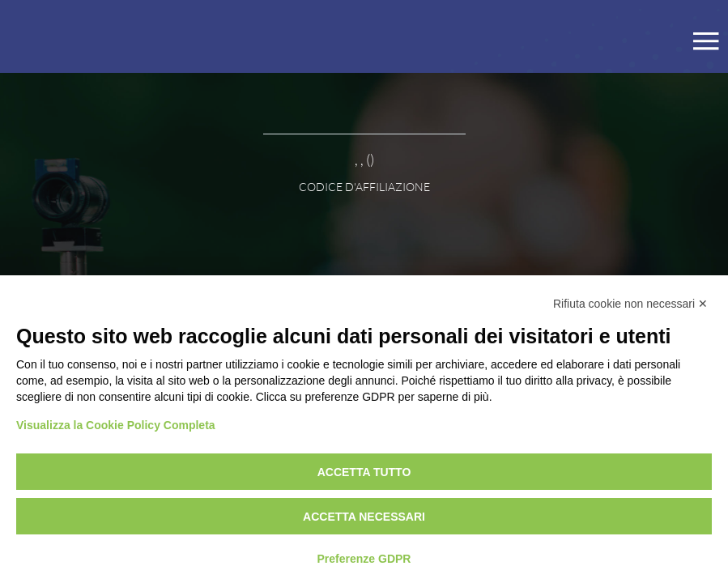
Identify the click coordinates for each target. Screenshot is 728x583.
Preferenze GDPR (364, 559)
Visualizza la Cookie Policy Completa (116, 425)
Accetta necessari (364, 517)
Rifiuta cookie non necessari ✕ (630, 304)
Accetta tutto (364, 472)
